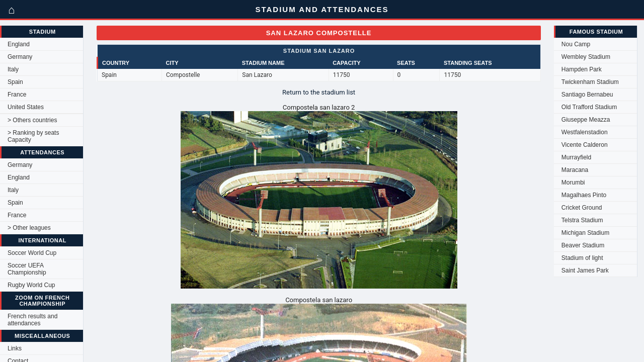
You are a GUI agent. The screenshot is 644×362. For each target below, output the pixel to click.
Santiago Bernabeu (587, 95)
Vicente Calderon (585, 145)
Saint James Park (585, 270)
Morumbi (573, 183)
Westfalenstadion (585, 132)
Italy (13, 69)
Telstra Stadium (582, 220)
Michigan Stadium (585, 233)
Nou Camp (576, 44)
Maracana (575, 170)
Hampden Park (582, 69)
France (17, 95)
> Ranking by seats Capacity (33, 136)
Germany (20, 57)
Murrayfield (576, 157)
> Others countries (32, 120)
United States (26, 107)
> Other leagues (29, 228)
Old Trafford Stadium (589, 107)
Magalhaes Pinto (584, 195)
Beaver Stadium (583, 245)
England (19, 44)
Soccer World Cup (32, 253)
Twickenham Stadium (590, 82)
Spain (15, 82)
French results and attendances (32, 320)
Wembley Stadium (586, 57)
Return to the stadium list (319, 92)
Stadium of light (582, 258)
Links (15, 348)
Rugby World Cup (31, 285)
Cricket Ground (582, 208)
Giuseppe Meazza (586, 120)
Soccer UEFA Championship (27, 269)
